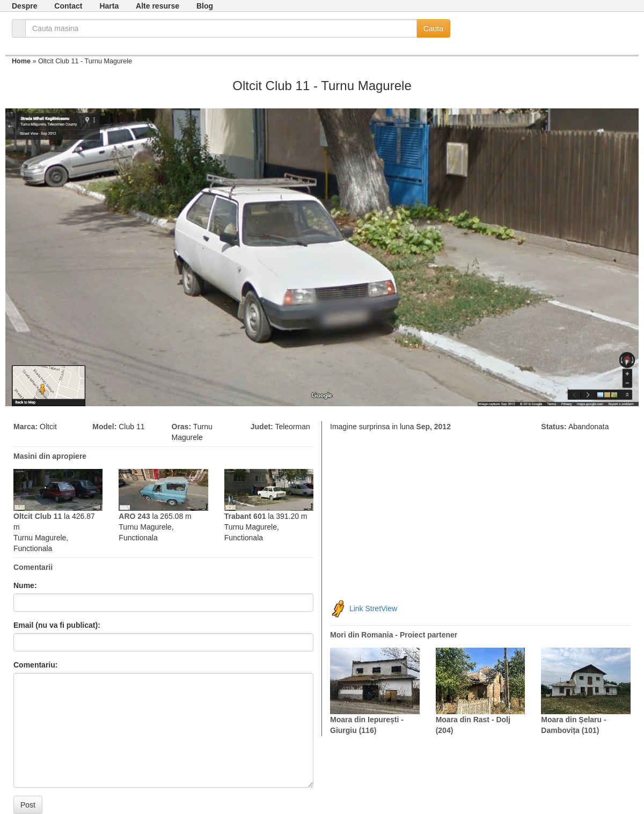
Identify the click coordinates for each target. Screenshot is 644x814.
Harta (109, 6)
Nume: (25, 585)
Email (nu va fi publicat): (57, 625)
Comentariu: (35, 665)
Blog (205, 6)
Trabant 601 (245, 516)
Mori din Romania (361, 635)
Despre (24, 6)
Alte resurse (158, 6)
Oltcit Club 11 (38, 516)
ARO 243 (134, 516)
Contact (68, 6)
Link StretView (373, 608)
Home (21, 61)
